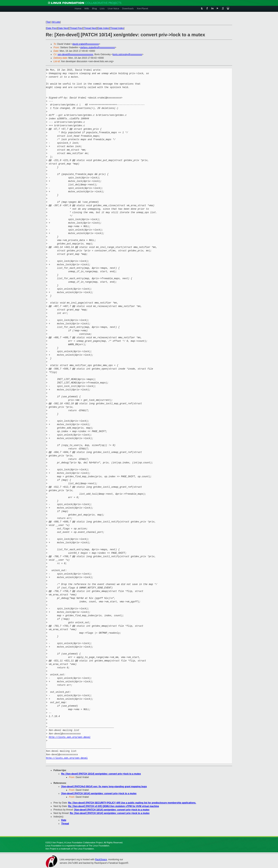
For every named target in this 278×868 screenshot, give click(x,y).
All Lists (56, 22)
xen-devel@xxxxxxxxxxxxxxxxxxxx (75, 54)
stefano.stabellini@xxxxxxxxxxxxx (97, 47)
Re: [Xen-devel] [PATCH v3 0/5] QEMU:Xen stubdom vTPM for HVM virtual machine (114, 806)
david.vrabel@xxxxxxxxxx (86, 44)
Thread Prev (76, 28)
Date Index (103, 28)
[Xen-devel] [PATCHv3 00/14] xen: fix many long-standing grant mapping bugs (104, 787)
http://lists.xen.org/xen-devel (69, 737)
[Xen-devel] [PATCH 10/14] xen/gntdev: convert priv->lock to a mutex (99, 793)
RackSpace (101, 860)
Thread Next (90, 28)
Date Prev (51, 28)
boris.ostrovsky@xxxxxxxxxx (127, 54)
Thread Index (117, 28)
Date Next (63, 28)
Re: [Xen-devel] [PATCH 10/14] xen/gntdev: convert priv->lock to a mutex (101, 774)
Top (48, 22)
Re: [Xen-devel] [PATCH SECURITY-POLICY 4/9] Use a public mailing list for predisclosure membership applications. (132, 803)
